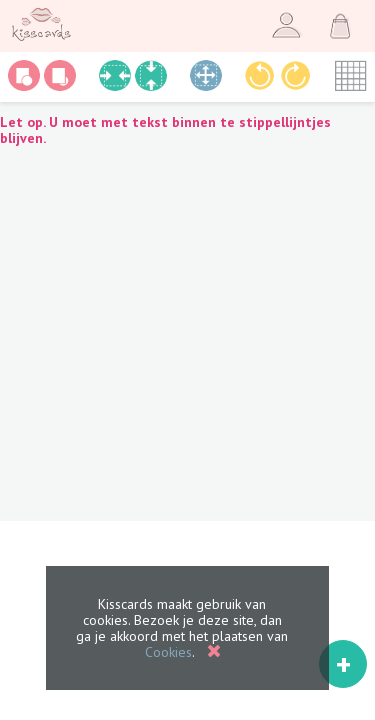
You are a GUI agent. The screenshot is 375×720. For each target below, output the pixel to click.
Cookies (168, 652)
